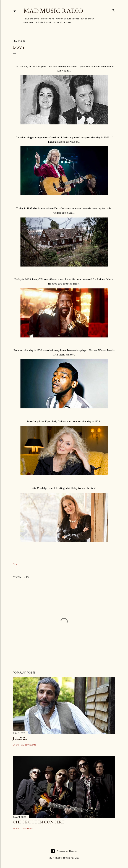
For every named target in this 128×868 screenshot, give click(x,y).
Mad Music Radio (53, 11)
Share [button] (16, 564)
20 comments (29, 745)
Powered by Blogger (64, 851)
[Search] (113, 10)
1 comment (27, 829)
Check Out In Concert (39, 822)
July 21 (20, 738)
